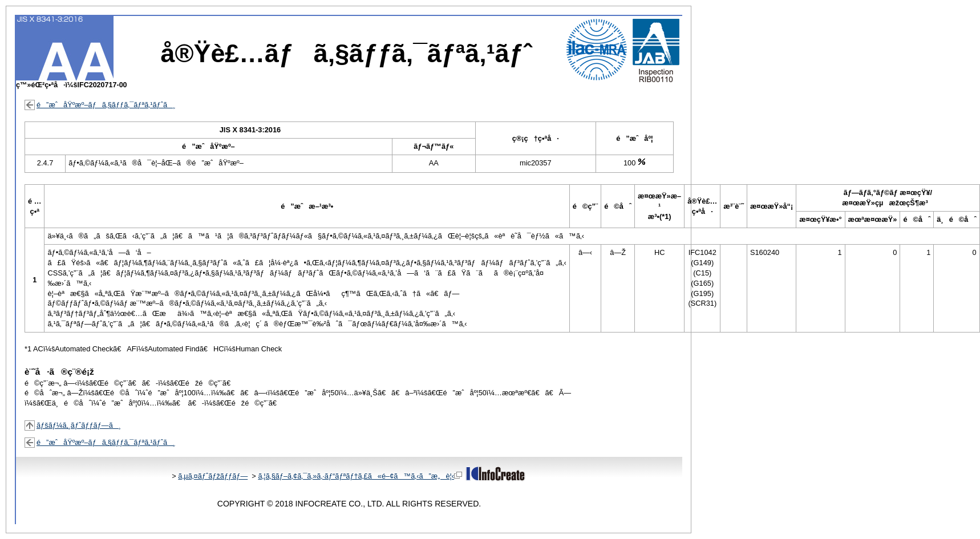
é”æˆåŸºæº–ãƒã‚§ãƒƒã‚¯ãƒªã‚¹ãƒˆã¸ (106, 105)
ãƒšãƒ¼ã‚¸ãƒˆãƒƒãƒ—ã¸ (79, 425)
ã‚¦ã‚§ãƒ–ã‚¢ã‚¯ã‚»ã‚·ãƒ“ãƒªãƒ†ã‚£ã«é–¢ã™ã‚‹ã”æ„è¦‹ (360, 476)
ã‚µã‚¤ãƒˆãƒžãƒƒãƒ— (213, 476)
